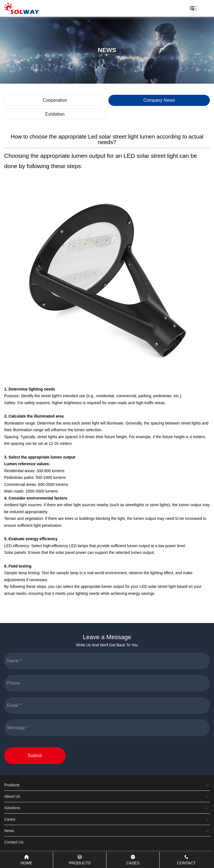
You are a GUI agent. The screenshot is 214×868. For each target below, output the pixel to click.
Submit (35, 756)
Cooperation (55, 100)
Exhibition (55, 114)
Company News (159, 100)
